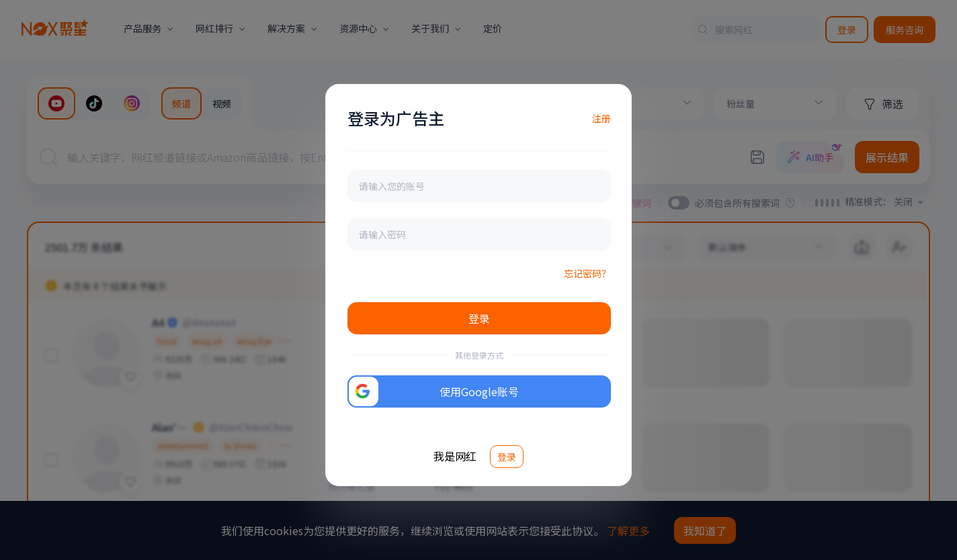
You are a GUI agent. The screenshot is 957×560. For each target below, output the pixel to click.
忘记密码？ (587, 273)
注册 (601, 118)
